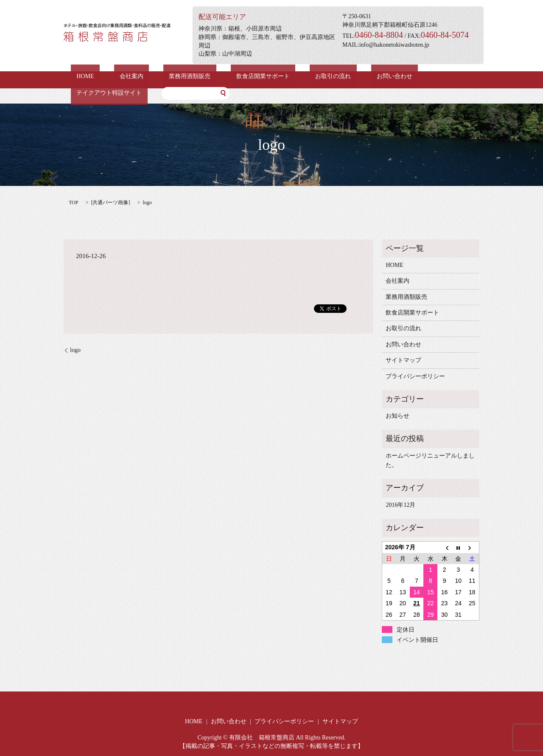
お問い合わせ (332, 76)
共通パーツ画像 (110, 202)
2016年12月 (400, 505)
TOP (73, 202)
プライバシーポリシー (415, 376)
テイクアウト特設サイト (397, 76)
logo (75, 350)
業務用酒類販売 (161, 76)
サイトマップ (403, 360)
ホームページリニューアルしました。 (430, 460)
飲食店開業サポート (223, 76)
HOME (80, 76)
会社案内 (115, 76)
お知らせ (397, 416)
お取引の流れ (282, 76)
